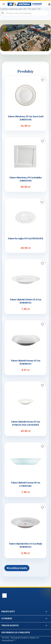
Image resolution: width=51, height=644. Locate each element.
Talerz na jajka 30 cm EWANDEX (26, 238)
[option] (26, 38)
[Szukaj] (24, 13)
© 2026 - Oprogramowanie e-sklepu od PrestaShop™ (20, 639)
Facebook (4, 596)
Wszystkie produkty (17, 568)
